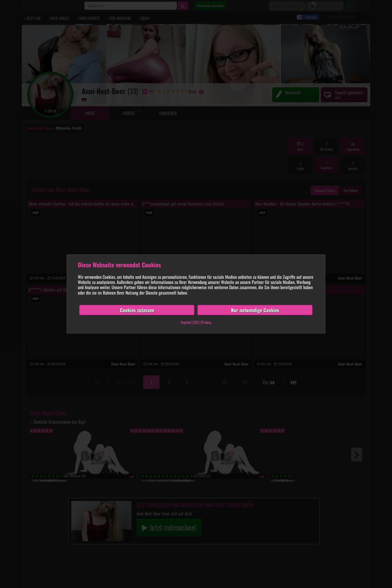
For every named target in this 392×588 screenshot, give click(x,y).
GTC (196, 322)
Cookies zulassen (137, 310)
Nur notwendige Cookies (255, 310)
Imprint (186, 322)
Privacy (206, 322)
